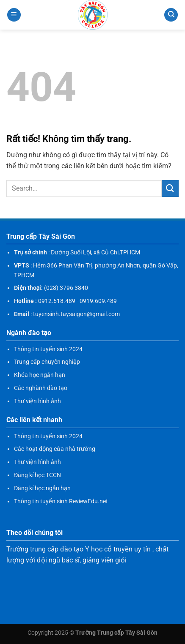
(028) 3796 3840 (66, 288)
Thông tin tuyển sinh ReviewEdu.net (61, 501)
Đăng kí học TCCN (37, 475)
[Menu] (14, 15)
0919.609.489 (98, 301)
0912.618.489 (57, 301)
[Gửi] (170, 188)
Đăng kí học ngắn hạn (42, 488)
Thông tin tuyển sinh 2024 (48, 349)
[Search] (171, 15)
